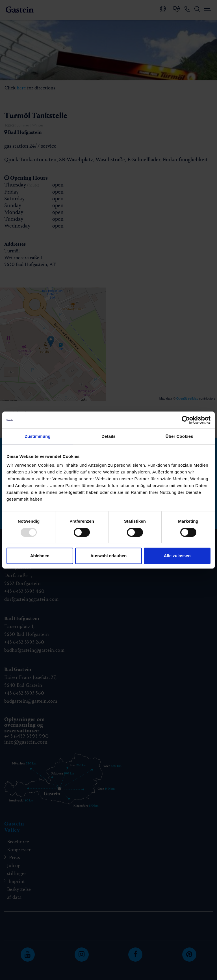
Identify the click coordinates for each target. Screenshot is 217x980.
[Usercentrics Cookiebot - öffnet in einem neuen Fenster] (186, 420)
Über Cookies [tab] (179, 436)
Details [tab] (108, 436)
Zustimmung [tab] (38, 436)
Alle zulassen (177, 556)
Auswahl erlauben (108, 556)
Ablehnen (40, 556)
